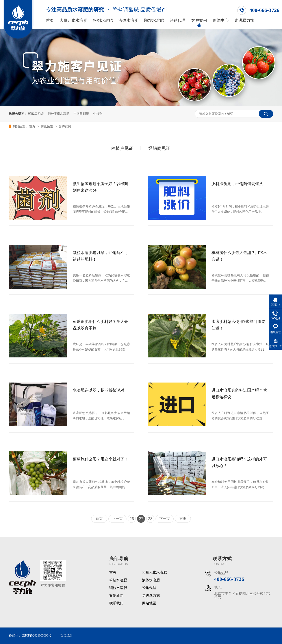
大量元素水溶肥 (73, 21)
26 (132, 519)
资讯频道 (47, 126)
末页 (183, 519)
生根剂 (98, 114)
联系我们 (116, 603)
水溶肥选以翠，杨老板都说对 (98, 390)
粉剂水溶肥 (103, 21)
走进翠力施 (244, 21)
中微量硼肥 (81, 114)
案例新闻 (116, 596)
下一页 (165, 519)
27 (141, 519)
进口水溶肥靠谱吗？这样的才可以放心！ (239, 462)
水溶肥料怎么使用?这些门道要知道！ (238, 325)
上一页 (117, 519)
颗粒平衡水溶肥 (59, 114)
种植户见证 (122, 148)
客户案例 (199, 21)
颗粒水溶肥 (154, 21)
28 (150, 519)
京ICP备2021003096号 (37, 636)
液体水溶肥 (128, 21)
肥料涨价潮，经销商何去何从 (237, 184)
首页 (50, 21)
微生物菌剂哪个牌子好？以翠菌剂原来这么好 (100, 187)
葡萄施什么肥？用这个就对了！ (100, 459)
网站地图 (149, 603)
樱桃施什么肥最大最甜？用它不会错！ (239, 256)
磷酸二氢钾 (36, 114)
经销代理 (178, 21)
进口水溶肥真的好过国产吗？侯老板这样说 (239, 394)
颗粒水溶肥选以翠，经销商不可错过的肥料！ (100, 256)
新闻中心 (221, 21)
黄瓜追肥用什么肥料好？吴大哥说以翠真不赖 (100, 325)
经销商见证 (159, 148)
